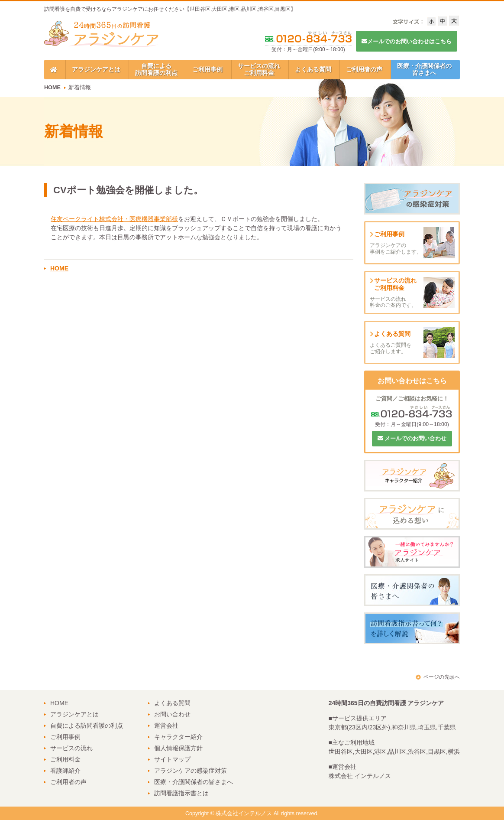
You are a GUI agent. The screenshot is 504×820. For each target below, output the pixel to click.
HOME (52, 88)
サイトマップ (172, 759)
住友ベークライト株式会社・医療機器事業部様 (114, 219)
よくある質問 (313, 69)
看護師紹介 (65, 771)
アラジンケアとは (96, 69)
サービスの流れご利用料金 (259, 69)
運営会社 (166, 726)
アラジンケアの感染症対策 (191, 771)
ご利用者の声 (364, 69)
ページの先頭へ (442, 677)
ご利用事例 (207, 69)
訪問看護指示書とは (181, 793)
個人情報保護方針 (178, 748)
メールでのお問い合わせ (412, 438)
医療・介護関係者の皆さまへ (424, 69)
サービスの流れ (71, 748)
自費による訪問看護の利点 (156, 69)
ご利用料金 (65, 759)
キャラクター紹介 (178, 737)
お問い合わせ (172, 714)
